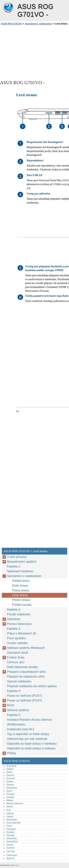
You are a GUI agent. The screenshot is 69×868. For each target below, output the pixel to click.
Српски (10, 845)
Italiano (10, 806)
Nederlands (12, 820)
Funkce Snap (16, 657)
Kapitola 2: (14, 610)
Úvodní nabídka (17, 643)
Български (11, 766)
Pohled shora (21, 581)
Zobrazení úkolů (18, 653)
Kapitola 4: (14, 691)
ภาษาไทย (11, 851)
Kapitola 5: (14, 715)
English (10, 781)
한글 (8, 810)
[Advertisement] (34, 52)
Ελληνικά (11, 778)
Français (10, 794)
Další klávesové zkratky (22, 667)
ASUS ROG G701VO (8, 7)
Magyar (10, 800)
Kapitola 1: (14, 566)
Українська (12, 855)
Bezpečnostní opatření (22, 562)
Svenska (10, 848)
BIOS (10, 705)
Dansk (9, 772)
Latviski (10, 816)
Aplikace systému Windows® (26, 648)
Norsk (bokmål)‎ (13, 823)
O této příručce (17, 557)
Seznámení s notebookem (39, 24)
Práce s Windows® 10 (22, 633)
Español (10, 785)
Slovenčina (11, 838)
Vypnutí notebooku (19, 681)
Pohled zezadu (22, 605)
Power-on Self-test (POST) (24, 696)
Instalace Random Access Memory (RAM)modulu (30, 722)
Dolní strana (20, 586)
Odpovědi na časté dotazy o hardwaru (32, 744)
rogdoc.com (14, 865)
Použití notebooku (19, 614)
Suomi (9, 791)
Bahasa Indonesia (15, 803)
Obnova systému (18, 710)
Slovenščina (12, 841)
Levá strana (20, 595)
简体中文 (10, 858)
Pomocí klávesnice (19, 624)
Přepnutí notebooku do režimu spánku (32, 686)
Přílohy (12, 753)
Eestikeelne (12, 788)
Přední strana (21, 600)
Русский (10, 835)
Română (10, 832)
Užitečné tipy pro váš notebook (27, 739)
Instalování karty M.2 (21, 729)
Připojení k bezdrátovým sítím (27, 672)
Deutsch (10, 775)
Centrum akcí (16, 662)
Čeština (10, 769)
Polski (9, 826)
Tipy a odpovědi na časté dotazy (28, 734)
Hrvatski (10, 797)
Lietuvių (10, 813)
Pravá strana (21, 590)
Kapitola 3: (14, 629)
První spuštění (16, 638)
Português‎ (11, 829)
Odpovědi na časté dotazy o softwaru (31, 748)
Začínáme (14, 619)
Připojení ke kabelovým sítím (26, 677)
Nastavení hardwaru (20, 571)
